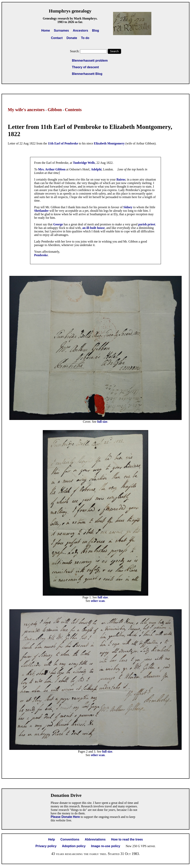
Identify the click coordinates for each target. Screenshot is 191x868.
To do (85, 38)
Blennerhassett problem (90, 61)
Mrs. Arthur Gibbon (52, 169)
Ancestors (80, 31)
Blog (95, 31)
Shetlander (42, 211)
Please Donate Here (65, 817)
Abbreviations (95, 839)
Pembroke (41, 255)
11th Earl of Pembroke (63, 143)
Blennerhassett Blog (87, 74)
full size (102, 422)
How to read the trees (127, 839)
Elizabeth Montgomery (109, 143)
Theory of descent (85, 67)
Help (52, 839)
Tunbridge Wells (84, 163)
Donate (72, 38)
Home (46, 31)
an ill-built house (93, 228)
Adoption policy (74, 846)
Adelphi (96, 169)
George (58, 224)
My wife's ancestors (26, 110)
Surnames (61, 31)
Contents (73, 110)
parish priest (147, 224)
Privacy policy (46, 846)
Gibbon (55, 110)
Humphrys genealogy (70, 11)
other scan (98, 601)
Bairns (121, 179)
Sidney (128, 207)
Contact (57, 38)
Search (114, 51)
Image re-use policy (106, 846)
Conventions (70, 839)
